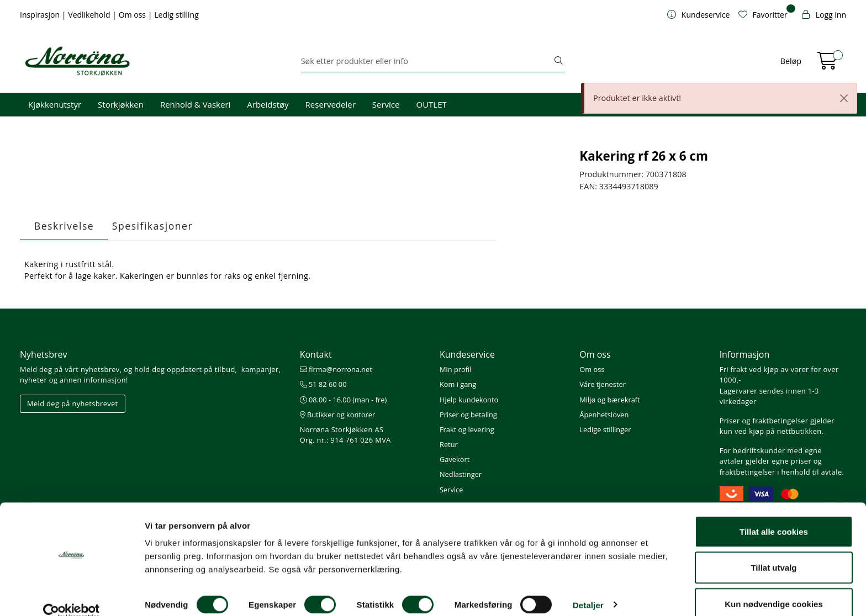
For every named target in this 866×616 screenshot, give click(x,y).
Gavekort (455, 459)
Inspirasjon (41, 15)
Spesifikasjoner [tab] (152, 226)
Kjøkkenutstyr (55, 104)
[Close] (844, 98)
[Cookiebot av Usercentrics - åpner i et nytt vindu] (72, 594)
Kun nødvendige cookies (774, 586)
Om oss (133, 15)
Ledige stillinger (605, 429)
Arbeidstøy (268, 104)
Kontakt (316, 354)
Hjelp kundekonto (469, 400)
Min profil (455, 369)
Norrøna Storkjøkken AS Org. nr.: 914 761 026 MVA (345, 435)
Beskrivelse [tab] (64, 226)
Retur (449, 444)
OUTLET (431, 104)
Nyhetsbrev (44, 354)
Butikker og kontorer (338, 415)
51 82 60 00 (323, 384)
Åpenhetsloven (604, 415)
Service (386, 104)
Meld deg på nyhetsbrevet (73, 403)
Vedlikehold (90, 15)
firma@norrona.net (336, 369)
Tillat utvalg (773, 551)
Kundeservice (467, 354)
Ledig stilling (176, 15)
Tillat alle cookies (774, 514)
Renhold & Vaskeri (195, 104)
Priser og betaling (468, 415)
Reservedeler (331, 104)
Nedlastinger (461, 474)
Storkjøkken (121, 104)
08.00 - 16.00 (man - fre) (344, 400)
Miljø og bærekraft (609, 400)
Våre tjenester (603, 384)
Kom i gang (458, 384)
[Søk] (427, 61)
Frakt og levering (467, 429)
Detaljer (588, 588)
